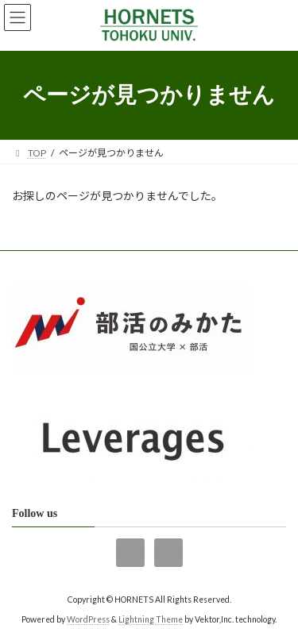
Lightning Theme (151, 619)
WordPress (88, 619)
